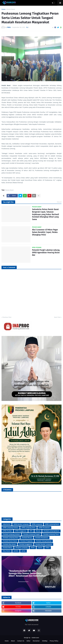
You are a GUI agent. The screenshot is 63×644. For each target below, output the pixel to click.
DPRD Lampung (37, 524)
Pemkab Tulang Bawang (44, 541)
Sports (40, 548)
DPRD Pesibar (7, 531)
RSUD (33, 548)
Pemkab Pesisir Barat (10, 541)
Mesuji (38, 531)
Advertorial (7, 524)
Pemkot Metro (8, 548)
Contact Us (21, 641)
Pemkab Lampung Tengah (32, 534)
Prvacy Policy (54, 641)
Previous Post (7, 317)
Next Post (57, 317)
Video (48, 548)
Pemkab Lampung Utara (11, 538)
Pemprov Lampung (22, 548)
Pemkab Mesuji (27, 538)
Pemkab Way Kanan (9, 544)
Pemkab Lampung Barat (51, 531)
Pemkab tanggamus (26, 544)
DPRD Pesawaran (44, 528)
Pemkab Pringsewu (26, 541)
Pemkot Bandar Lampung (44, 544)
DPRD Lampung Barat (52, 524)
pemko (16, 551)
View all (59, 202)
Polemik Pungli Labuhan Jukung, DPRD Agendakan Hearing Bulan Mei (46, 253)
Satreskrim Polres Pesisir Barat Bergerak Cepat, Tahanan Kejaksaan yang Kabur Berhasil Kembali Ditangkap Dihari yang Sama (46, 214)
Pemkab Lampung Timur (51, 534)
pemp (23, 551)
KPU (31, 531)
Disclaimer (36, 641)
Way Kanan (7, 551)
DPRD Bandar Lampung (21, 524)
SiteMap (45, 641)
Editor (28, 641)
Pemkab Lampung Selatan (11, 534)
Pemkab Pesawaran (42, 538)
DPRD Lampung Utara (28, 528)
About (13, 641)
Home (3, 9)
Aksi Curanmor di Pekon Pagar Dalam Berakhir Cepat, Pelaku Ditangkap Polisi (45, 232)
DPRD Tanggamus (21, 531)
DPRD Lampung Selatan (11, 528)
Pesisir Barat (11, 9)
